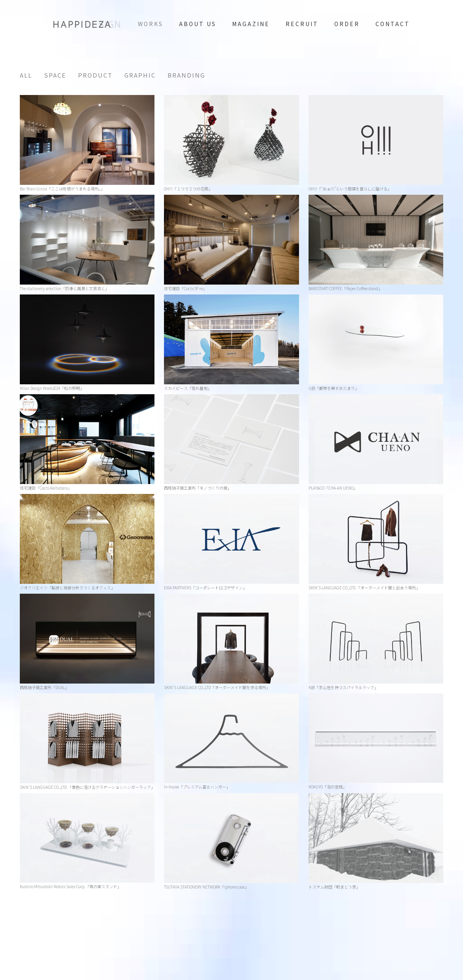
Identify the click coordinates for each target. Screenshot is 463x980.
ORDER (347, 24)
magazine (251, 24)
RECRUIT (302, 24)
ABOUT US (198, 24)
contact (393, 24)
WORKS (151, 24)
